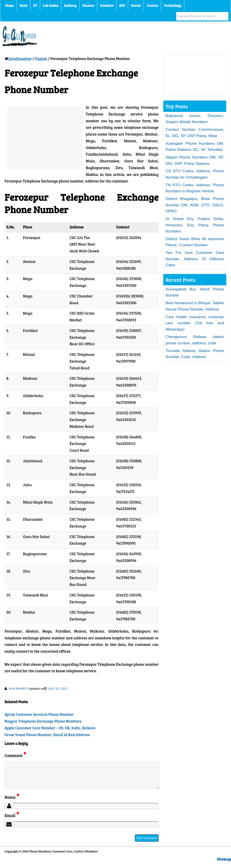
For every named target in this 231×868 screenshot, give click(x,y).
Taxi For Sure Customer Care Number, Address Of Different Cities (195, 259)
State (23, 5)
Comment (15, 755)
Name (12, 802)
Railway (70, 5)
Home (10, 5)
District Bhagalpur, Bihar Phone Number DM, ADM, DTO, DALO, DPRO (195, 205)
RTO (122, 5)
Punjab (41, 59)
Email (12, 821)
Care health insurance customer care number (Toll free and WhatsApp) (195, 323)
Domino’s (107, 5)
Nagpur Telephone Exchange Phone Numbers (43, 721)
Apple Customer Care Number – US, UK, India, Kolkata (50, 728)
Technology (173, 5)
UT (35, 5)
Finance (88, 5)
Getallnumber (20, 59)
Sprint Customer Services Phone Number (39, 714)
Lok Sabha (51, 5)
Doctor (136, 5)
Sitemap (224, 865)
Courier (152, 5)
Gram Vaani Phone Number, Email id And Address (47, 735)
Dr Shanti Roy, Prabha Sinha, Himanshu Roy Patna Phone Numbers (195, 225)
